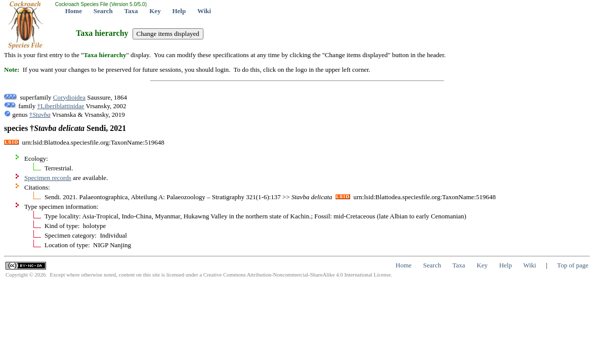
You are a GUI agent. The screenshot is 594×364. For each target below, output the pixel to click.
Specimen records (48, 178)
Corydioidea (69, 97)
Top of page (573, 265)
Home (74, 11)
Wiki (204, 11)
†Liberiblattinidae (60, 106)
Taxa (131, 11)
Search (103, 11)
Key (155, 11)
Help (179, 11)
